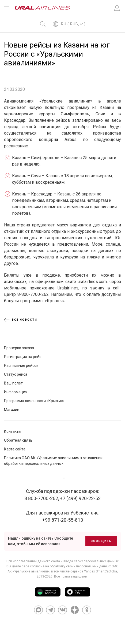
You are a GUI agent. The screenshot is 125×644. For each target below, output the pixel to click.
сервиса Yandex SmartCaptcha (94, 571)
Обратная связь (18, 440)
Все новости (21, 320)
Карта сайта (15, 449)
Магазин (12, 410)
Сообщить (101, 541)
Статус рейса (16, 374)
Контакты (13, 431)
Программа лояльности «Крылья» (34, 401)
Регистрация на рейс (23, 357)
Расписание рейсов (21, 366)
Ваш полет (13, 383)
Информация (16, 392)
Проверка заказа (19, 348)
